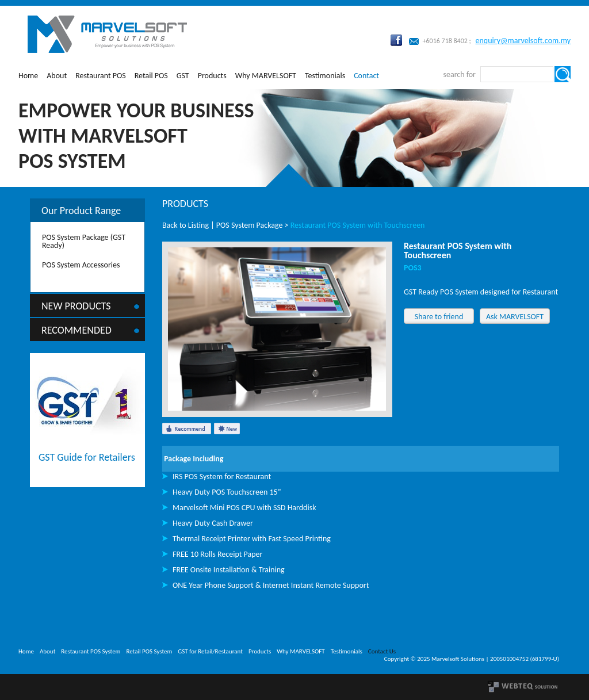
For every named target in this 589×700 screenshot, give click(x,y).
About (57, 76)
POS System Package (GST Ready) (84, 241)
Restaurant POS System (91, 651)
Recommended (77, 330)
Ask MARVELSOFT (515, 317)
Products (212, 76)
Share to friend (439, 317)
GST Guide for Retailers (87, 457)
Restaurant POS (101, 76)
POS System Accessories (81, 265)
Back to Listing (186, 225)
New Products (76, 306)
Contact (366, 76)
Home (28, 76)
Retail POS (151, 76)
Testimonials (325, 76)
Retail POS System (149, 651)
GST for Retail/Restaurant (210, 651)
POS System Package (250, 225)
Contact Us (382, 651)
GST (183, 76)
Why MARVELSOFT (266, 76)
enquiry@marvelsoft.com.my (523, 41)
